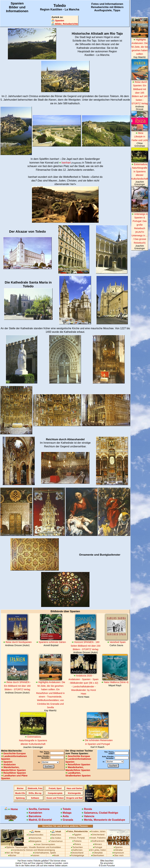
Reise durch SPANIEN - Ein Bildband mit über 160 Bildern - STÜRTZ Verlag (17, 686)
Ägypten (77, 835)
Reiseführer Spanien (13, 773)
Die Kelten (56, 838)
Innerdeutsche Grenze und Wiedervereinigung (33, 850)
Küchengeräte (74, 793)
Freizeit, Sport (55, 788)
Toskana (77, 841)
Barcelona (34, 816)
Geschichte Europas (13, 753)
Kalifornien (77, 850)
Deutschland (77, 853)
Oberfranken (98, 855)
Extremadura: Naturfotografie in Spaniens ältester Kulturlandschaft (33, 740)
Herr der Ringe (12, 853)
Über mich (118, 855)
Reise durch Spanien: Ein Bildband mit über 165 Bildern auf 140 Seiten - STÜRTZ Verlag (140, 93)
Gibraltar (118, 850)
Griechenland (98, 835)
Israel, (93, 838)
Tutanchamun (56, 841)
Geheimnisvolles (35, 835)
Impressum (118, 853)
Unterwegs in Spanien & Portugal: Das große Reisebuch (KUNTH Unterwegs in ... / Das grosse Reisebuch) (140, 228)
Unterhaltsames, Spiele (45, 853)
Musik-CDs (20, 793)
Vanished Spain (116, 642)
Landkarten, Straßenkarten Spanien (78, 774)
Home (11, 809)
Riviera (77, 844)
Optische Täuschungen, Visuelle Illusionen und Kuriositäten (33, 847)
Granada (67, 820)
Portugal (98, 847)
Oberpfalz (98, 853)
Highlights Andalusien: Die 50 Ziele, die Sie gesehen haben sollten (140, 47)
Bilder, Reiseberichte (65, 24)
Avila (65, 816)
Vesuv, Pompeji (77, 838)
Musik (56, 855)
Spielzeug (20, 798)
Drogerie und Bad (74, 798)
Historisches (35, 838)
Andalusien (8, 765)
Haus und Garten (74, 788)
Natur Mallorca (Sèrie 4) (115, 682)
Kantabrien (34, 813)
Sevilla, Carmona (38, 809)
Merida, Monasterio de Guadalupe (103, 820)
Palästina (101, 838)
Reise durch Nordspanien (17, 642)
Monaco (98, 844)
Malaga (66, 813)
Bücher (20, 788)
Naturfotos (56, 835)
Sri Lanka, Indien (98, 850)
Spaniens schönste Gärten (51, 642)
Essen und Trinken (55, 798)
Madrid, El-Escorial (39, 820)
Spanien (58, 21)
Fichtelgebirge (77, 855)
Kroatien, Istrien (98, 831)
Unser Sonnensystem (45, 844)
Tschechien (77, 847)
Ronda (87, 809)
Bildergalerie (35, 841)
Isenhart (65, 163)
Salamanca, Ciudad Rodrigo (100, 813)
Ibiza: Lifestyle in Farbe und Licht (140, 137)
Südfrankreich (98, 841)
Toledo (66, 809)
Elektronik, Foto (35, 788)
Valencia (88, 816)
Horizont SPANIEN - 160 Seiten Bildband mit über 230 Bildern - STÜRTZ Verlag (86, 646)
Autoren (35, 855)
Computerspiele (55, 793)
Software (35, 798)
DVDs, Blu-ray (35, 793)
